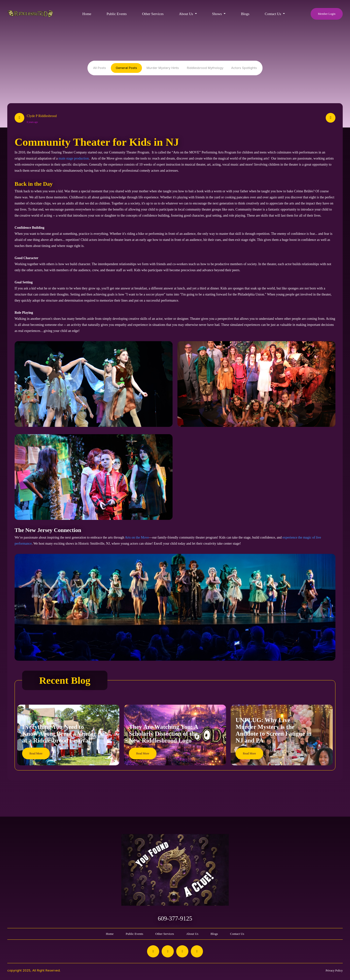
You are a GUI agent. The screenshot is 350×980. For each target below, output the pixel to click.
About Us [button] (186, 14)
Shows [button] (218, 14)
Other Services (153, 14)
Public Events (117, 14)
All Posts (100, 68)
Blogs (245, 14)
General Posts (126, 68)
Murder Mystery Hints (163, 68)
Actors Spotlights (244, 68)
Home (87, 14)
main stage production (74, 158)
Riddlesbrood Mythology (205, 68)
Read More (36, 753)
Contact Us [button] (273, 14)
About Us (192, 934)
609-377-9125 (175, 918)
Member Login (327, 14)
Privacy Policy (334, 971)
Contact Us (237, 934)
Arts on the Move (137, 537)
